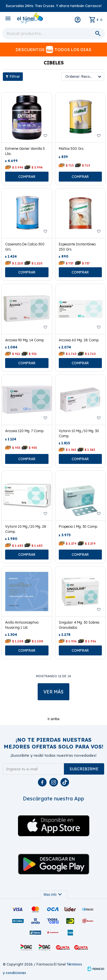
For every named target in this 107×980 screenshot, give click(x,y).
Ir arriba (53, 719)
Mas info (53, 895)
